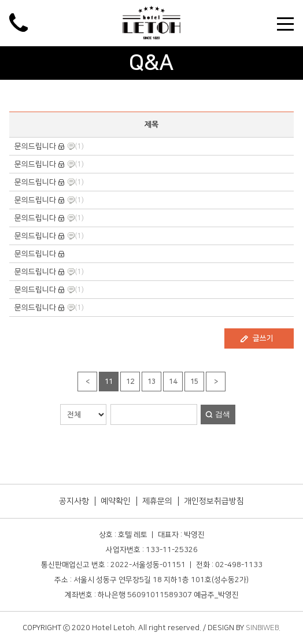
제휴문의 (157, 501)
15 (194, 382)
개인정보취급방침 (214, 501)
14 (173, 382)
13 (151, 382)
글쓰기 (263, 338)
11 (109, 382)
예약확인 (116, 501)
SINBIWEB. (263, 628)
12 (130, 382)
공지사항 (74, 501)
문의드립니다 (35, 146)
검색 (223, 414)
